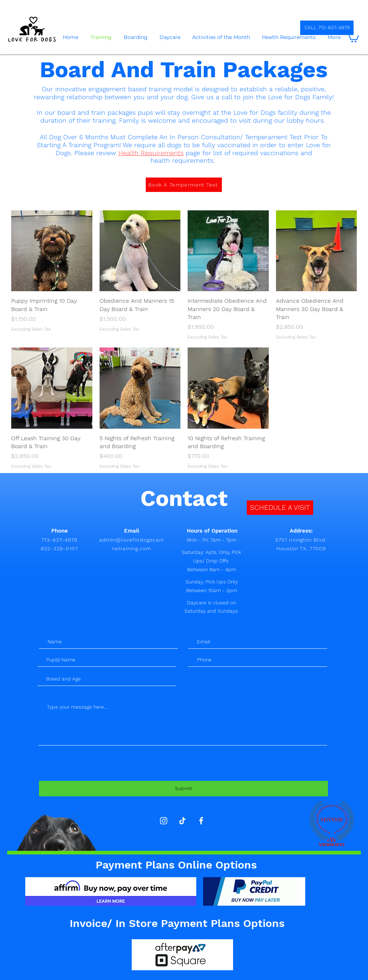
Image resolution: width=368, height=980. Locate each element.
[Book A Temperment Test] (184, 185)
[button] (353, 37)
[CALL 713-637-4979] (327, 28)
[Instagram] (164, 821)
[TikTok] (182, 821)
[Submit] (183, 789)
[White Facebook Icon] (201, 821)
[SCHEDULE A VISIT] (280, 508)
